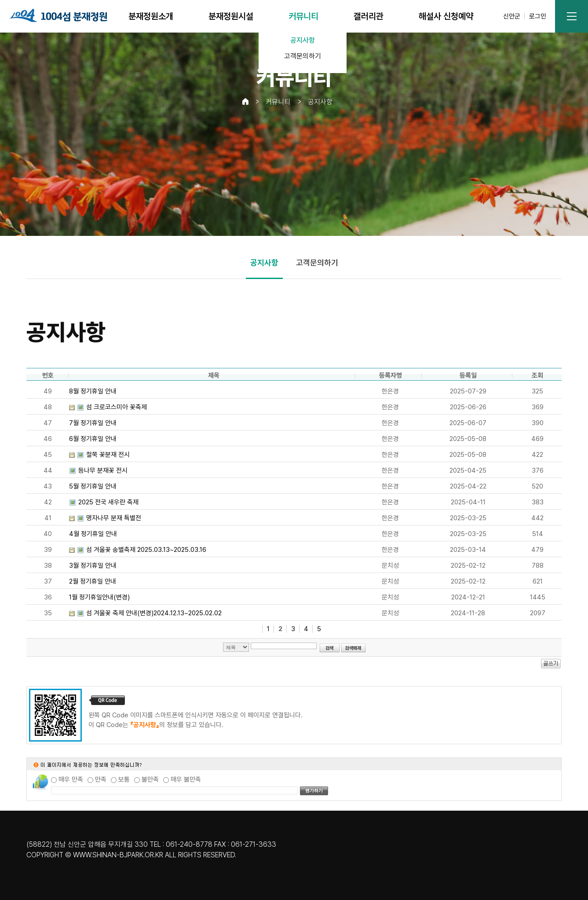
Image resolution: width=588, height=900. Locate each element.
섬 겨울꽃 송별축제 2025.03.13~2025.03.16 (146, 550)
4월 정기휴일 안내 (93, 534)
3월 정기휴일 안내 (93, 566)
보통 (124, 779)
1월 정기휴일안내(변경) (99, 597)
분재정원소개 (151, 16)
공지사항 (303, 40)
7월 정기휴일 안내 (93, 423)
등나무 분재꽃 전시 (103, 470)
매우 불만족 (186, 779)
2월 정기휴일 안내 (93, 581)
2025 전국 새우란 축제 (108, 502)
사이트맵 (572, 16)
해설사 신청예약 (446, 16)
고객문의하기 (303, 56)
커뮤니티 (303, 16)
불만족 (150, 779)
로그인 (538, 16)
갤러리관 (369, 16)
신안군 (512, 16)
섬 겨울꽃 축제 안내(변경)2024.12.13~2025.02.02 (154, 613)
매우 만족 (71, 779)
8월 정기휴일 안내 (93, 391)
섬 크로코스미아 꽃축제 (117, 407)
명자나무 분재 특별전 (114, 518)
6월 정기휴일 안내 (93, 439)
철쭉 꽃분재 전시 (108, 455)
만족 (101, 779)
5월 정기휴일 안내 (93, 486)
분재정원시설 (231, 16)
